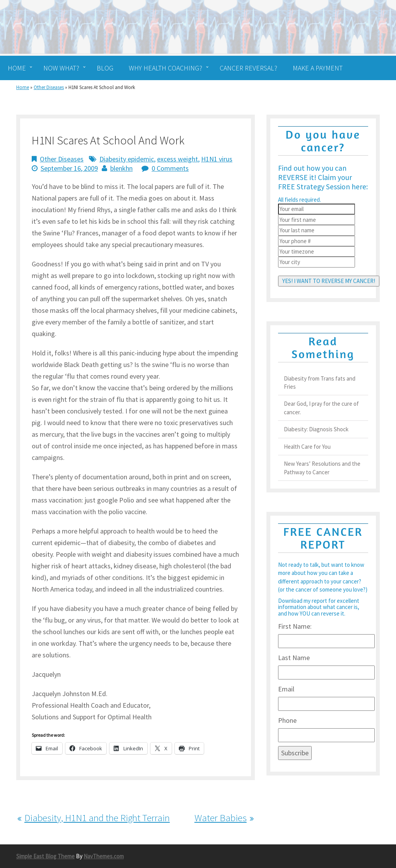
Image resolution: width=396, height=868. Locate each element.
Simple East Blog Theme (45, 856)
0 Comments (170, 168)
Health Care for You (307, 447)
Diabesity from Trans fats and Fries (320, 383)
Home (23, 87)
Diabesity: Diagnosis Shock (316, 429)
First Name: (295, 626)
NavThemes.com (104, 856)
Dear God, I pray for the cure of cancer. (321, 408)
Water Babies (221, 818)
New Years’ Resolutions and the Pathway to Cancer (322, 468)
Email (286, 689)
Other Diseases (49, 87)
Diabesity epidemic (127, 159)
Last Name (294, 658)
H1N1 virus (217, 159)
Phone (287, 720)
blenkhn (121, 168)
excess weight (178, 159)
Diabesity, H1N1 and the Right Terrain (97, 818)
